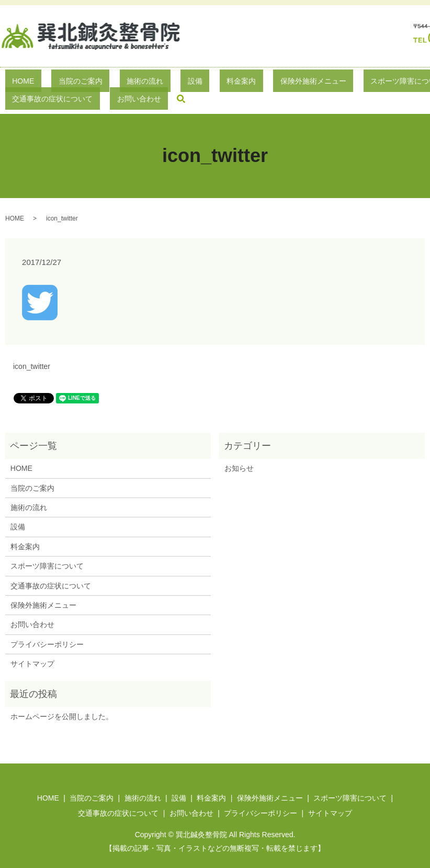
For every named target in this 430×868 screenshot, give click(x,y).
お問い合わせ (32, 609)
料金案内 (180, 83)
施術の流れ (112, 83)
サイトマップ (32, 647)
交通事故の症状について (51, 570)
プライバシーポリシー (47, 628)
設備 (148, 83)
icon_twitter (32, 350)
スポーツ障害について (318, 83)
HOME (19, 83)
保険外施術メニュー (239, 83)
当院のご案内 (62, 83)
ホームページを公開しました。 (62, 700)
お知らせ (239, 452)
